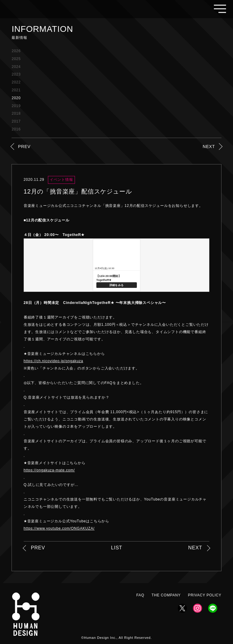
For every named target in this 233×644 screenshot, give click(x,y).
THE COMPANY (166, 595)
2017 (16, 121)
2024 (16, 67)
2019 (16, 106)
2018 (16, 113)
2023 (16, 74)
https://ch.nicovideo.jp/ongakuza (53, 361)
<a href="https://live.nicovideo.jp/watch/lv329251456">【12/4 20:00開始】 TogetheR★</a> (116, 265)
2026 (16, 51)
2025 (16, 59)
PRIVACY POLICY (204, 595)
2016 (16, 129)
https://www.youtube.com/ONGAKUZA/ (59, 528)
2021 (16, 90)
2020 (16, 98)
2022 (16, 82)
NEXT (209, 147)
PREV (24, 147)
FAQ (140, 595)
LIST (117, 548)
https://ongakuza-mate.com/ (49, 470)
